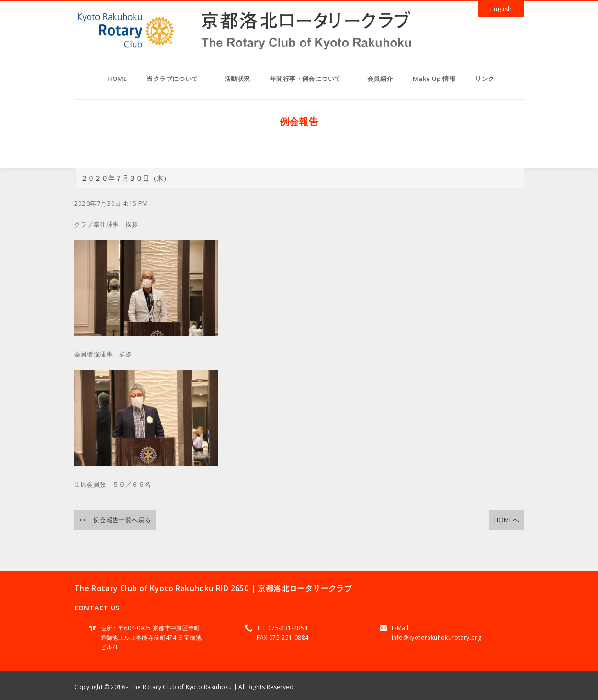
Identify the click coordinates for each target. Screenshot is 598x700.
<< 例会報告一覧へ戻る (115, 520)
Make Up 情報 (434, 79)
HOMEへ (507, 520)
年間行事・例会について (309, 81)
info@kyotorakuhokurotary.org (436, 637)
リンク (485, 79)
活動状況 (237, 79)
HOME (117, 79)
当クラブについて (175, 81)
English (501, 9)
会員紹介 (380, 79)
